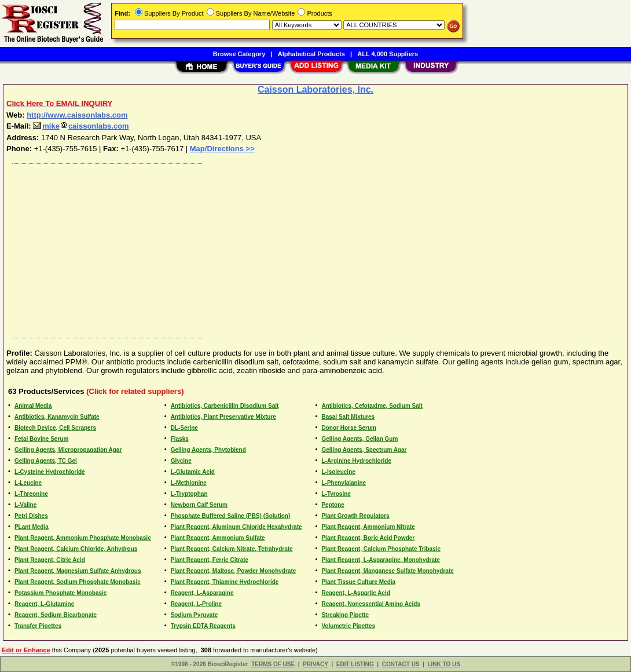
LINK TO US (443, 664)
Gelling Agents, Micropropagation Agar (68, 450)
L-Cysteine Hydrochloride (50, 472)
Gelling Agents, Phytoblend (208, 450)
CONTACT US (401, 664)
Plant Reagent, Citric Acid (50, 560)
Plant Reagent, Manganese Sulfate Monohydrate (387, 571)
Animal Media (33, 406)
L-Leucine (28, 483)
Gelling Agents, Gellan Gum (359, 439)
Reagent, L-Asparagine (202, 593)
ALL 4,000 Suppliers (388, 54)
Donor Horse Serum (348, 428)
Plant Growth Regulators (355, 516)
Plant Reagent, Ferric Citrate (210, 560)
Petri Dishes (31, 516)
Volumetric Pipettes (348, 626)
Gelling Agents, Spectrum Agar (364, 450)
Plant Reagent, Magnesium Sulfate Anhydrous (78, 571)
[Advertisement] (316, 248)
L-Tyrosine (336, 494)
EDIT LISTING (355, 664)
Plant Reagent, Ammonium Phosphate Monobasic (83, 538)
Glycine (181, 461)
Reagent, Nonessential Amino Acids (370, 604)
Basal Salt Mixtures (348, 417)
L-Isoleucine (338, 472)
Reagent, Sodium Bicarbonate (56, 615)
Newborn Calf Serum (199, 505)
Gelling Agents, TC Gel (46, 461)
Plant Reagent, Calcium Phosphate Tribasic (381, 549)
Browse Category (239, 54)
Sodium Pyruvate (195, 615)
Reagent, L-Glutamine (44, 604)
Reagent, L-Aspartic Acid (356, 593)
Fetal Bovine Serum (41, 439)
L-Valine (25, 505)
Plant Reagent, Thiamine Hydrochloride (225, 582)
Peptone (333, 505)
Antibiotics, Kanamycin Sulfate (57, 417)
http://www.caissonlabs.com (77, 115)
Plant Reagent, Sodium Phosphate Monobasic (78, 582)
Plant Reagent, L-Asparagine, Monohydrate (380, 560)
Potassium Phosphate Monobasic (60, 593)
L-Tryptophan (189, 494)
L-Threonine (31, 494)
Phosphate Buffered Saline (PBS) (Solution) (231, 516)
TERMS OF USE (273, 664)
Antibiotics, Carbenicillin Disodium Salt (225, 406)
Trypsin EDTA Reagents (203, 626)
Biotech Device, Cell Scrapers (55, 428)
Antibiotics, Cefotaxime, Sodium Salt (372, 406)
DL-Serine (184, 428)
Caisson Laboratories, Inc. (315, 90)
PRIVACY (315, 664)
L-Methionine (189, 483)
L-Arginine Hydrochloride (356, 461)
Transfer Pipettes (38, 626)
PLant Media (32, 527)
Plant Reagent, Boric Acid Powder (368, 538)
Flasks (180, 439)
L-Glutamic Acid (193, 472)
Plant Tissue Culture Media (358, 582)
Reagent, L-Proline (196, 604)
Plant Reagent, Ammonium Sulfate (218, 538)
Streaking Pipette (345, 615)
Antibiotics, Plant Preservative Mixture (223, 417)
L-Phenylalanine (344, 483)
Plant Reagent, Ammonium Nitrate (368, 527)
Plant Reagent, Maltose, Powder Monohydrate (234, 571)
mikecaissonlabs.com (81, 126)
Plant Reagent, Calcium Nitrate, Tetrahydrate (232, 549)
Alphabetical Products (311, 54)
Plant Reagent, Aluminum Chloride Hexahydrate (236, 527)
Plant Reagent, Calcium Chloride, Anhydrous (76, 549)
